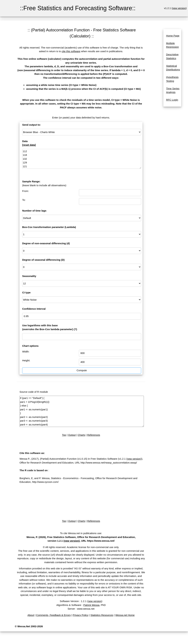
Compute (82, 370)
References (94, 435)
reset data (29, 145)
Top (64, 435)
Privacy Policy (80, 615)
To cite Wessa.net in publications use (81, 533)
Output (72, 435)
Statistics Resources (102, 615)
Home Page (173, 36)
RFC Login (172, 100)
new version (179, 8)
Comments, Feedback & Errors (53, 615)
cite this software (71, 51)
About (31, 615)
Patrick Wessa (91, 605)
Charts (81, 435)
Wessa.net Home (125, 615)
